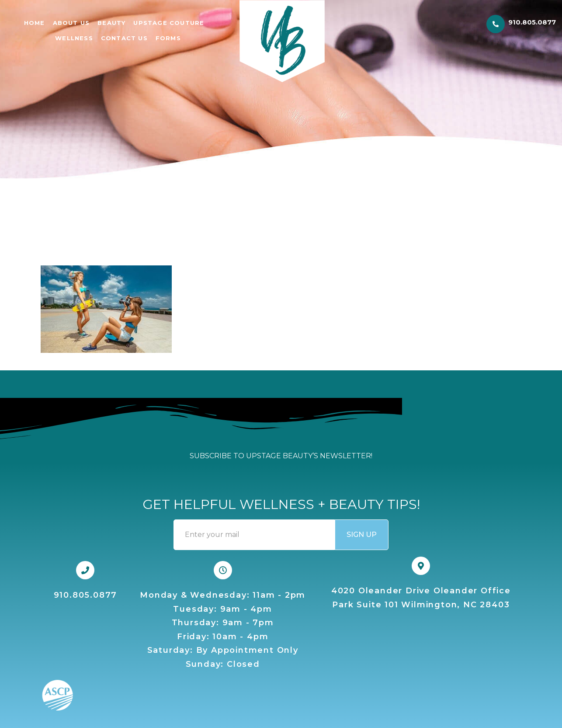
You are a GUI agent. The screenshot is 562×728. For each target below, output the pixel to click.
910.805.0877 (532, 22)
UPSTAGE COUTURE (169, 23)
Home (35, 23)
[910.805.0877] (496, 24)
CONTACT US (124, 38)
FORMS (168, 38)
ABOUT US (71, 23)
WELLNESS (74, 38)
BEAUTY (111, 23)
